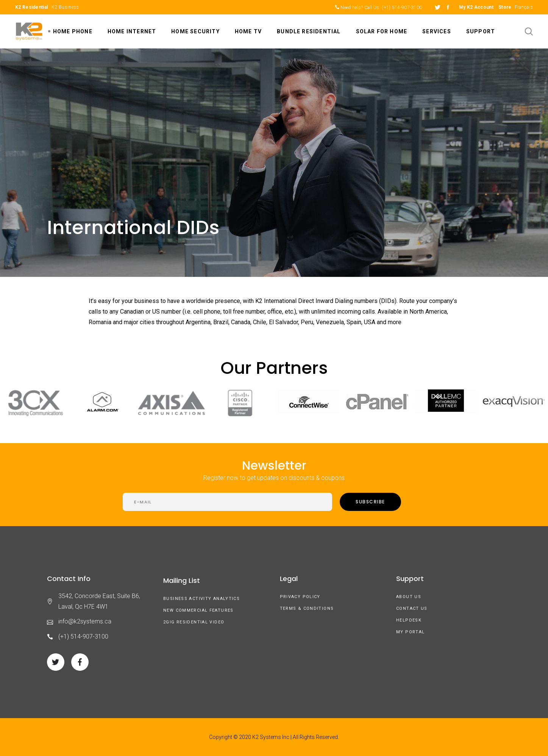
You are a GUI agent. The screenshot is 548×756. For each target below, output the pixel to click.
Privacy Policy (300, 597)
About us (409, 597)
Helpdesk (409, 620)
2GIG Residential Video (194, 622)
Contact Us (412, 608)
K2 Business (65, 7)
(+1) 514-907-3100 (402, 8)
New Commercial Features (198, 610)
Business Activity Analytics (201, 599)
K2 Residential (31, 7)
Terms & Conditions (307, 608)
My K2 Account (476, 7)
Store (505, 7)
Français (524, 7)
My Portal (410, 632)
